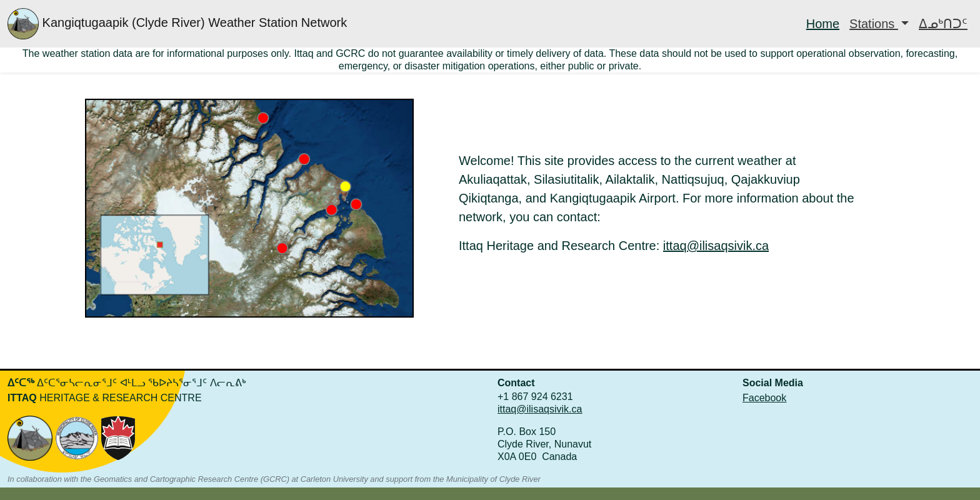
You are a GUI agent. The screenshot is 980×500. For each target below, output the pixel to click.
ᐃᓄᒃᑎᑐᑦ (943, 24)
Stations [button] (874, 24)
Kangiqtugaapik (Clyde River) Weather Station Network (177, 24)
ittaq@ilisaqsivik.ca (716, 246)
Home (823, 24)
